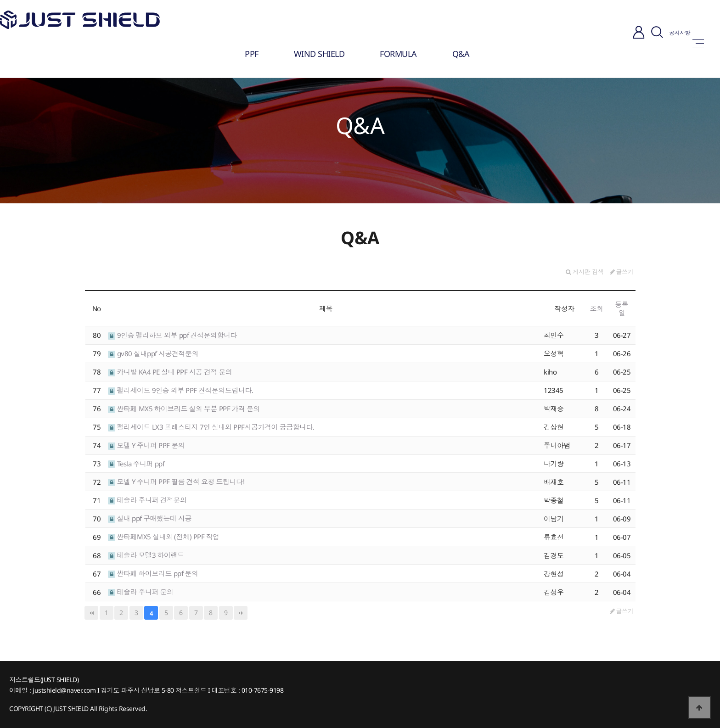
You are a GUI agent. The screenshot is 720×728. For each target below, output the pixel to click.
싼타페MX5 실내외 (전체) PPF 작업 (164, 537)
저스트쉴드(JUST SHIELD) (44, 680)
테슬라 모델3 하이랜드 (146, 555)
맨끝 (241, 613)
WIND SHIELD (319, 54)
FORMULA (398, 54)
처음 (91, 613)
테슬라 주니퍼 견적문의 (147, 500)
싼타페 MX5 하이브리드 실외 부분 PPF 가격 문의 (184, 409)
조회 (597, 308)
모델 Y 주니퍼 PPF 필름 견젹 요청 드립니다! (176, 482)
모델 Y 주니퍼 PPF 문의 (146, 445)
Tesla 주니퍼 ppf (136, 464)
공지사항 (680, 33)
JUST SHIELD (71, 708)
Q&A (461, 54)
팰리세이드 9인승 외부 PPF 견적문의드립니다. (181, 390)
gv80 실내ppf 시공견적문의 (153, 353)
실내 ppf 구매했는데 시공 (150, 518)
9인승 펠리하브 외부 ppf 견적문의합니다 (172, 335)
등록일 (622, 308)
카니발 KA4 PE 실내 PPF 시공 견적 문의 (170, 372)
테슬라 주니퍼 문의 (141, 592)
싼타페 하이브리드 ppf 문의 (153, 573)
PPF (252, 54)
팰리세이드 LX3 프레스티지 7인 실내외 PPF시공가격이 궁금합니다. (211, 427)
